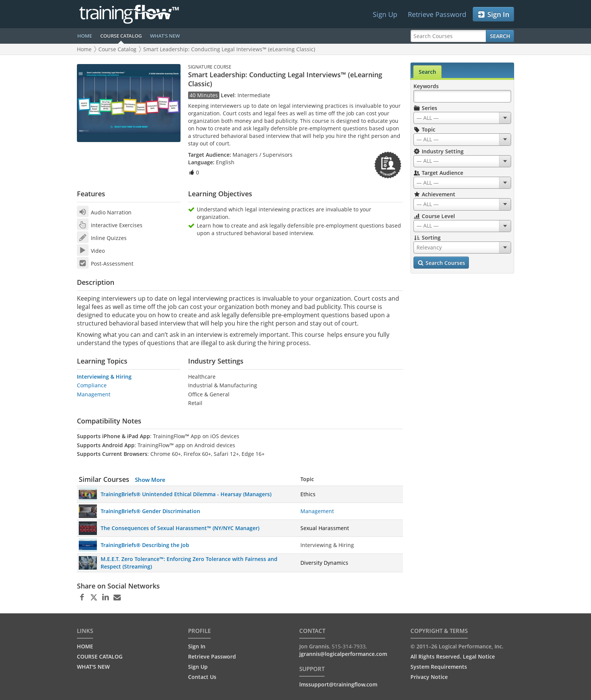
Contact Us (202, 677)
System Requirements (439, 667)
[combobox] (462, 118)
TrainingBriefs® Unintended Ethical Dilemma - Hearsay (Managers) (186, 494)
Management (94, 394)
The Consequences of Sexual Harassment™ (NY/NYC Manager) (180, 528)
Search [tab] (427, 72)
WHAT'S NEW (165, 36)
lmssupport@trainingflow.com (338, 684)
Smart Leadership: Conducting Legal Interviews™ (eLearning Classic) (229, 49)
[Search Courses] (448, 36)
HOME (85, 36)
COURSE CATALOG (121, 36)
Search (500, 36)
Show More (150, 480)
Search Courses (441, 263)
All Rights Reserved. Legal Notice (453, 656)
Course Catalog (117, 49)
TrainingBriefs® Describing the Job (145, 545)
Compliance (92, 385)
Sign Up (385, 14)
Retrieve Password (437, 14)
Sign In (493, 15)
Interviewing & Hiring (104, 377)
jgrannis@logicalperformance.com (343, 654)
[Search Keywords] (462, 96)
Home (84, 49)
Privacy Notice (429, 677)
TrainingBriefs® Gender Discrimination (150, 511)
